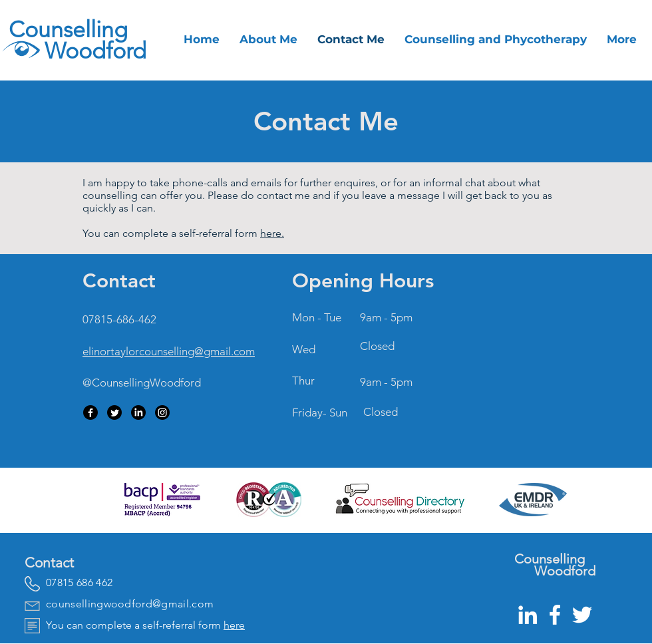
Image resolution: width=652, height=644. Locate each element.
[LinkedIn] (138, 412)
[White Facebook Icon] (555, 615)
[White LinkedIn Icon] (528, 615)
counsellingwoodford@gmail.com (130, 604)
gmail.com (229, 351)
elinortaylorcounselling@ (143, 351)
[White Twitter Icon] (582, 615)
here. (272, 233)
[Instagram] (162, 412)
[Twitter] (114, 412)
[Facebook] (90, 412)
